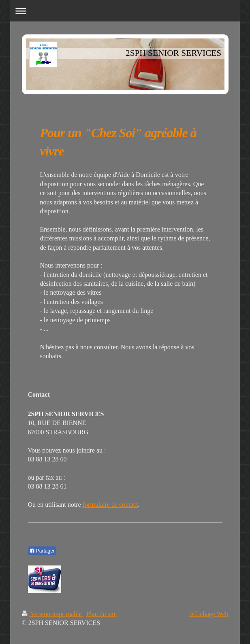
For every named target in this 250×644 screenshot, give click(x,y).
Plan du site (101, 614)
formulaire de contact (110, 505)
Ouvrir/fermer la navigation (125, 11)
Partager (42, 551)
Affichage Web (209, 614)
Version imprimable (53, 614)
